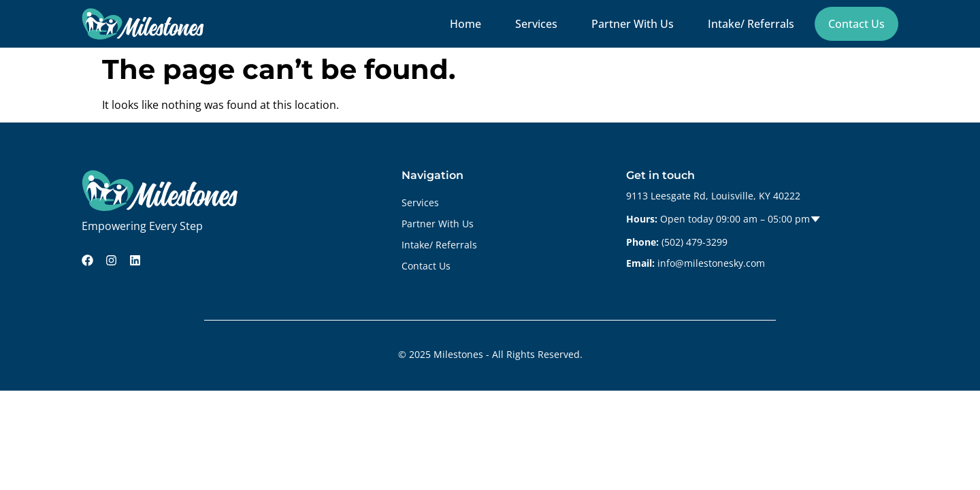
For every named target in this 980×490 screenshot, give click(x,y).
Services (536, 24)
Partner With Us (633, 24)
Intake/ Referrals (751, 24)
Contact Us (856, 24)
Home (465, 24)
